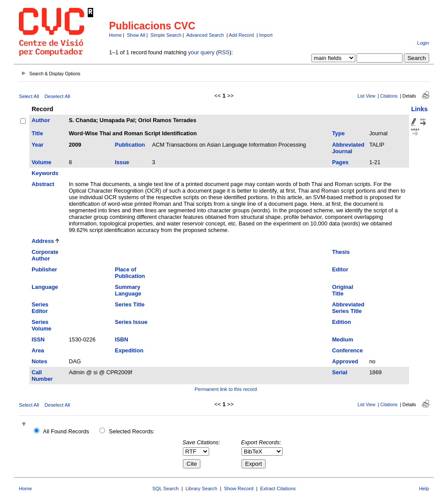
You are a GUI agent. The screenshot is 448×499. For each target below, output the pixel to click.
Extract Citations (278, 488)
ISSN (38, 339)
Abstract (43, 184)
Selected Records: (132, 431)
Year (37, 145)
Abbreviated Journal (348, 148)
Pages (340, 162)
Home (115, 35)
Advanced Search (205, 35)
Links (420, 109)
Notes (39, 361)
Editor (340, 269)
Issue (122, 162)
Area (38, 350)
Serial (340, 372)
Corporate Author (45, 255)
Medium (343, 339)
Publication (130, 145)
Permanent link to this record (226, 389)
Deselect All (57, 96)
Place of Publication (130, 273)
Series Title (129, 304)
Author (41, 120)
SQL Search (166, 488)
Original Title (343, 290)
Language (45, 287)
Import (266, 35)
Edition (341, 322)
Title (37, 133)
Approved (345, 361)
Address (43, 241)
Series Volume (41, 325)
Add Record (241, 35)
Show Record (239, 488)
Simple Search (166, 35)
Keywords (45, 173)
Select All (29, 96)
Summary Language (128, 290)
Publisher (44, 269)
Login (423, 43)
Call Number (42, 376)
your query (201, 52)
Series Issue (131, 322)
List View (366, 96)
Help (424, 488)
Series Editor (40, 308)
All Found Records (66, 431)
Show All (136, 35)
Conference (347, 350)
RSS (224, 52)
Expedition (129, 350)
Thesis (341, 252)
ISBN (121, 339)
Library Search (201, 488)
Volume (41, 162)
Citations (389, 96)
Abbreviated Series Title (348, 308)
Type (338, 133)
